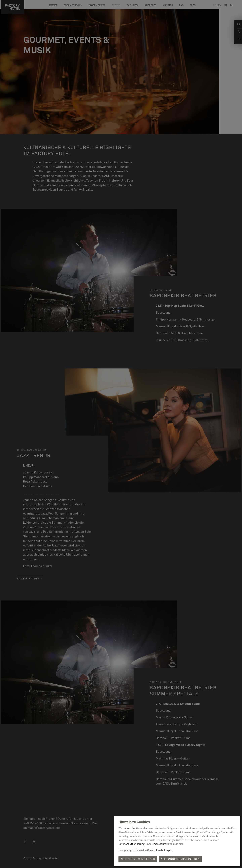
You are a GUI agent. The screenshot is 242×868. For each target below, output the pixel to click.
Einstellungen (164, 850)
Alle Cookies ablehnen (138, 859)
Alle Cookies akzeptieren (180, 859)
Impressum (159, 844)
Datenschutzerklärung (132, 844)
